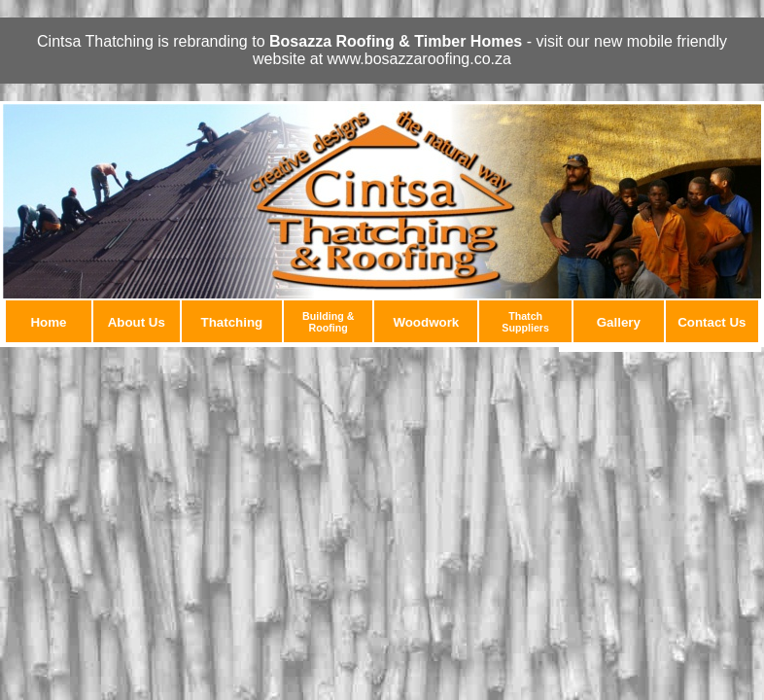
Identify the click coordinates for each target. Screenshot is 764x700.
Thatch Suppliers (525, 322)
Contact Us (712, 322)
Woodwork (426, 322)
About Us (137, 322)
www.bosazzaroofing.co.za (419, 59)
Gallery (619, 322)
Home (48, 322)
